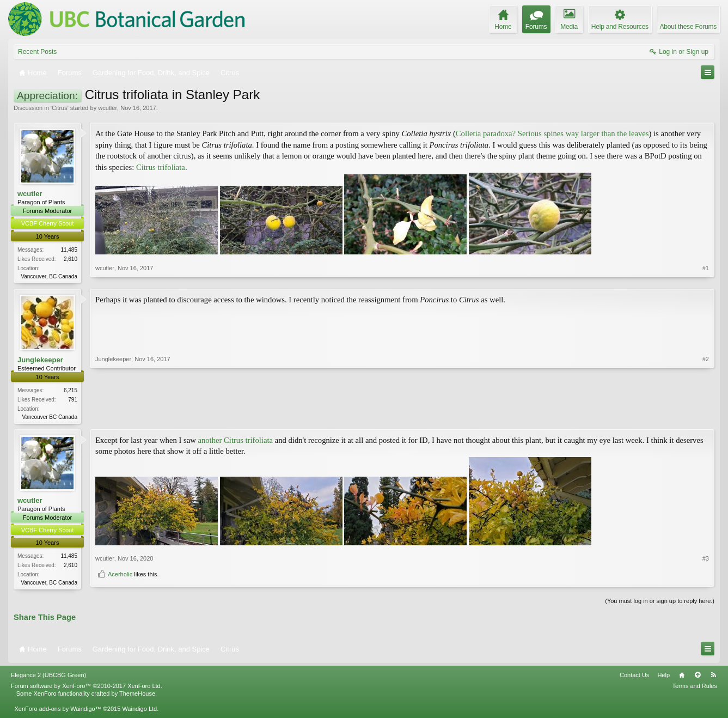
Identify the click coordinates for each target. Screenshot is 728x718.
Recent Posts (37, 52)
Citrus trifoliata (161, 167)
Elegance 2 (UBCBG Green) (48, 678)
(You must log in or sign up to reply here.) (660, 604)
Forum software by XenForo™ (87, 689)
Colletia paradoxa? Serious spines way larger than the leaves (552, 133)
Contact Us (634, 678)
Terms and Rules (695, 689)
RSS (713, 678)
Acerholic (120, 581)
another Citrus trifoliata (236, 442)
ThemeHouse (137, 696)
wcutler (108, 108)
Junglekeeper (40, 360)
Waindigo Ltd (139, 711)
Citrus (60, 108)
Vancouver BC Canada (50, 418)
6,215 (71, 391)
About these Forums (688, 27)
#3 (706, 564)
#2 (706, 416)
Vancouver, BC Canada (49, 276)
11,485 (69, 250)
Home (682, 678)
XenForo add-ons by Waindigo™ (57, 711)
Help (663, 678)
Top (698, 678)
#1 (706, 275)
